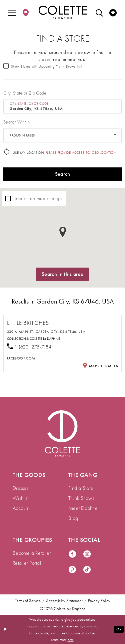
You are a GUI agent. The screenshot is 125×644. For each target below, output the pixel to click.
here (71, 639)
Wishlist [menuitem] (20, 498)
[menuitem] (12, 12)
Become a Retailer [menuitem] (32, 553)
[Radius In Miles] (62, 135)
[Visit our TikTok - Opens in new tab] (87, 570)
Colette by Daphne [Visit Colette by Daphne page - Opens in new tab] (45, 339)
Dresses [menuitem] (20, 488)
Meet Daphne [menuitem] (83, 508)
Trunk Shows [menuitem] (81, 498)
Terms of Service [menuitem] (28, 601)
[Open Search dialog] (99, 12)
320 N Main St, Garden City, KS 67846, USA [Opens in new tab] (46, 331)
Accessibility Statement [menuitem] (64, 601)
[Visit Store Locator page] (26, 12)
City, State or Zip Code (25, 93)
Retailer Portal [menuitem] (27, 563)
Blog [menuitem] (73, 518)
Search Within (16, 122)
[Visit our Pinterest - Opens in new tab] (72, 570)
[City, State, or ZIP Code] (62, 107)
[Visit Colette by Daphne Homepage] (62, 433)
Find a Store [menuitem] (81, 488)
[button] (12, 12)
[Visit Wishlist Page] (113, 12)
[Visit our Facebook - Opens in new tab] (72, 554)
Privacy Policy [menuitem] (99, 601)
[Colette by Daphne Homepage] (62, 12)
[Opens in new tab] (21, 358)
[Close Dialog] (5, 630)
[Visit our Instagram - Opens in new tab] (87, 554)
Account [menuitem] (21, 508)
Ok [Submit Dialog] (119, 629)
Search (63, 174)
